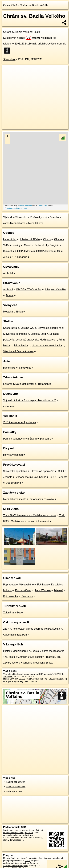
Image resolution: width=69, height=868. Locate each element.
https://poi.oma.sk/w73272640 (16, 208)
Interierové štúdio (30, 239)
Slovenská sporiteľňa (50, 328)
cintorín (7, 406)
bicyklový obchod (13, 455)
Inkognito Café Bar (56, 290)
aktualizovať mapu (20, 674)
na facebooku (25, 830)
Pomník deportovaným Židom (20, 439)
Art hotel (8, 273)
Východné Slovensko (15, 217)
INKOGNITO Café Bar (29, 290)
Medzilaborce (36, 223)
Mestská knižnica (13, 312)
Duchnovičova (23, 590)
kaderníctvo (10, 239)
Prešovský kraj (38, 217)
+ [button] (8, 136)
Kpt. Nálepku (11, 596)
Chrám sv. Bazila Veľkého (34, 5)
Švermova (27, 596)
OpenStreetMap (26, 206)
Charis (47, 239)
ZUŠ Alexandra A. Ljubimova (20, 422)
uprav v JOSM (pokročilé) (41, 674)
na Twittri (29, 833)
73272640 (59, 674)
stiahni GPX (9, 679)
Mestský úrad (38, 334)
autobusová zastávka (42, 499)
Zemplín (54, 217)
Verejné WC (27, 328)
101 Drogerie (20, 257)
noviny (17, 245)
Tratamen (43, 384)
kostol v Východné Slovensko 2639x (32, 663)
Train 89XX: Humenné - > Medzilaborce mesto (30, 515)
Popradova (9, 585)
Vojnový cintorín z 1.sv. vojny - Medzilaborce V (30, 400)
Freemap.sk (42, 206)
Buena (10, 295)
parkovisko (9, 368)
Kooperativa (10, 328)
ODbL (27, 861)
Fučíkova (43, 585)
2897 (6, 629)
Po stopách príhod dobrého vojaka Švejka (36, 629)
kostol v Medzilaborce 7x (17, 651)
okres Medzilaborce (14, 223)
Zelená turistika (12, 613)
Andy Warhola (43, 590)
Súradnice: (9, 59)
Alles (6, 257)
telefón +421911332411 (17, 44)
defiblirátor (28, 384)
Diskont (7, 251)
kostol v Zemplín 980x (21, 657)
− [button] (8, 141)
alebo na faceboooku (16, 787)
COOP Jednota (24, 251)
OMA (14, 5)
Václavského (26, 585)
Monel (28, 245)
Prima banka (21, 346)
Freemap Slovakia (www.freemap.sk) (21, 864)
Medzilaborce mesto (15, 499)
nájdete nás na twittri (16, 782)
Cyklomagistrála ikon (15, 635)
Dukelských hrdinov (17, 38)
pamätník (45, 439)
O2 (59, 251)
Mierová (59, 590)
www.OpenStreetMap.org (41, 858)
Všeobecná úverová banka (47, 346)
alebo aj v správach (15, 791)
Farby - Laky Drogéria (47, 245)
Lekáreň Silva (11, 384)
